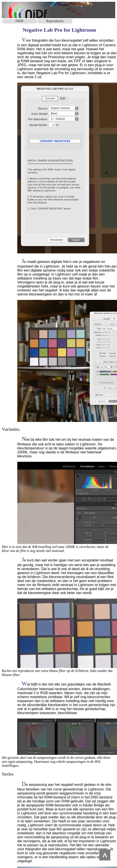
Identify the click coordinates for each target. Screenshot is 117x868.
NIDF (19, 21)
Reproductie (55, 21)
